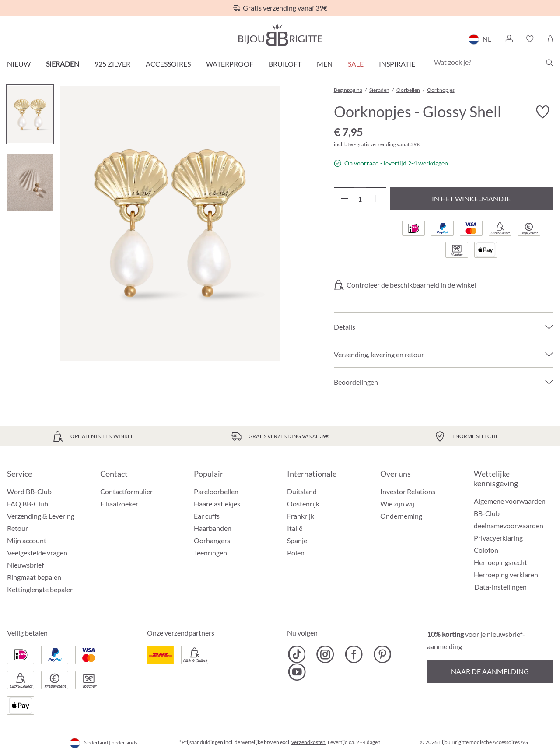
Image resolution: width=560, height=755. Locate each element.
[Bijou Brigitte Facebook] (354, 654)
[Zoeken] (549, 63)
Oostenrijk (303, 504)
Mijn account (27, 540)
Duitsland (302, 491)
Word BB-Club (29, 491)
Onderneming (401, 516)
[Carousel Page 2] (30, 182)
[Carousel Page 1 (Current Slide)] (30, 114)
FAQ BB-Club (28, 504)
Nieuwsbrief (25, 565)
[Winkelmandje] (550, 39)
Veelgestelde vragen (37, 553)
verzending (383, 144)
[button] (509, 39)
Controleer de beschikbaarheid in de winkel (411, 285)
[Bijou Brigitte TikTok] (297, 654)
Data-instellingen (500, 587)
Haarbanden (213, 528)
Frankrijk (301, 516)
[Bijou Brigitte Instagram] (325, 654)
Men (325, 64)
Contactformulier (126, 491)
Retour (17, 528)
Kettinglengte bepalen (40, 589)
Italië (295, 528)
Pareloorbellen (216, 491)
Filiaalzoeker (119, 504)
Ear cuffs (207, 516)
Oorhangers (212, 540)
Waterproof (230, 64)
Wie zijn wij (397, 504)
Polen (296, 553)
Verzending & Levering (41, 516)
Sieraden (63, 64)
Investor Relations (408, 491)
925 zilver (112, 64)
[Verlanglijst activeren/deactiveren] (542, 112)
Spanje (297, 540)
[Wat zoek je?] (492, 62)
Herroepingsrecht (500, 562)
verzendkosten (308, 742)
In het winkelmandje (471, 198)
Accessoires (168, 64)
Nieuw (19, 64)
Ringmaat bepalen (34, 577)
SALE (356, 64)
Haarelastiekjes (217, 504)
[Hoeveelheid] (360, 199)
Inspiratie (397, 64)
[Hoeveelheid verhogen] (376, 199)
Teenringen (210, 553)
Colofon (486, 550)
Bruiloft (285, 64)
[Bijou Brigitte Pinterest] (382, 654)
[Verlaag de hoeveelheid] (344, 199)
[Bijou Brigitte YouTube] (297, 672)
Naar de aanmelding (490, 671)
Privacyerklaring (498, 538)
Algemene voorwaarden (510, 501)
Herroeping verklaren (506, 574)
